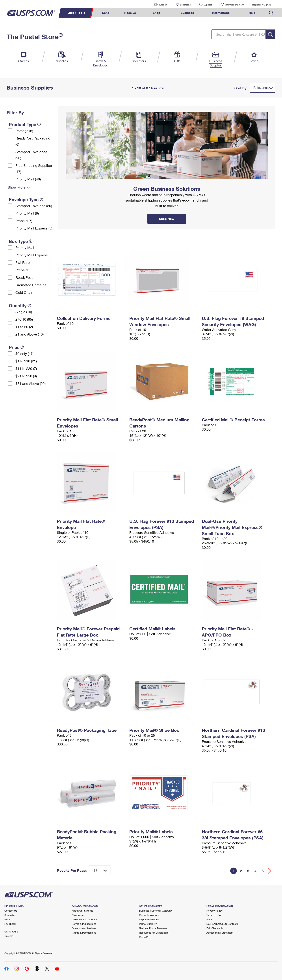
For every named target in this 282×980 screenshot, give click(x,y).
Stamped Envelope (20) (34, 206)
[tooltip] (39, 124)
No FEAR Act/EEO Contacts (222, 924)
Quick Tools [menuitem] (76, 13)
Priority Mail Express (32, 255)
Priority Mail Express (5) (34, 228)
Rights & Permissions (84, 933)
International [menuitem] (221, 13)
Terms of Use (214, 915)
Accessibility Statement (220, 933)
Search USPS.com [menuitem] (271, 13)
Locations (185, 5)
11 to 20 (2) (24, 327)
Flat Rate (23, 262)
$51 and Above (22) (31, 383)
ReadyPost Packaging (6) (33, 141)
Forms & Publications (84, 924)
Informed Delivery (234, 5)
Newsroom (78, 915)
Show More (17, 187)
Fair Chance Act (215, 928)
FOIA (209, 919)
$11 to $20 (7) (26, 368)
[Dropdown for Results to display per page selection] (100, 870)
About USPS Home (83, 911)
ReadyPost (24, 277)
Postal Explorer (148, 924)
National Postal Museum (153, 928)
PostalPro (145, 937)
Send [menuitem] (106, 13)
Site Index (10, 915)
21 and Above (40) (30, 334)
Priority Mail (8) (27, 213)
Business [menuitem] (187, 13)
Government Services (84, 928)
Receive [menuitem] (130, 13)
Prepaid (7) (24, 221)
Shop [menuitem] (157, 13)
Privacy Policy (214, 911)
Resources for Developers (154, 933)
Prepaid (21, 270)
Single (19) (24, 312)
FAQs (7, 919)
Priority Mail (25, 247)
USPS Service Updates (85, 919)
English (159, 5)
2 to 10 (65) (24, 319)
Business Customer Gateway (155, 911)
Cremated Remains (31, 285)
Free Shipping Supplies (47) (34, 168)
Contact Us (11, 911)
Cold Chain (24, 292)
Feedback (10, 924)
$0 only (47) (24, 353)
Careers (9, 936)
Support (208, 5)
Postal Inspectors (149, 915)
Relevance (261, 88)
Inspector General (149, 919)
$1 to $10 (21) (26, 361)
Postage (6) (24, 131)
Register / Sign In (262, 5)
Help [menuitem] (252, 13)
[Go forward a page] (270, 871)
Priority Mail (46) (28, 179)
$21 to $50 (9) (26, 376)
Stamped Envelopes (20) (31, 155)
